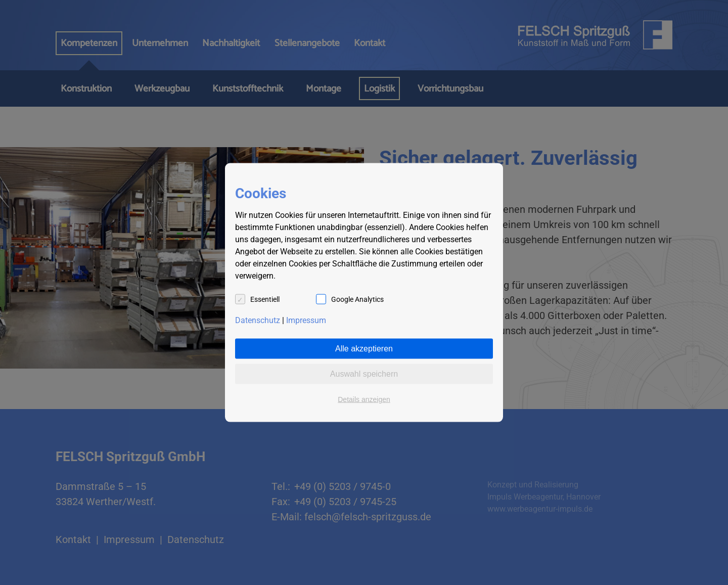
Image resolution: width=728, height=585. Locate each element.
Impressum (306, 320)
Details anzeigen (364, 399)
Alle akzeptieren (364, 349)
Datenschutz (258, 320)
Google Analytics (357, 299)
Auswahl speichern (364, 374)
